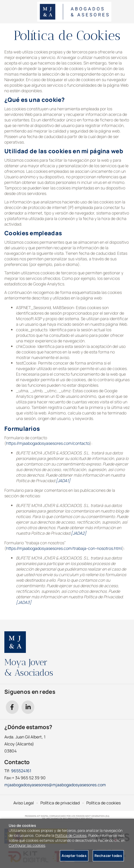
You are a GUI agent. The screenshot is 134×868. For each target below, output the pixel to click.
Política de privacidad (60, 803)
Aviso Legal (24, 803)
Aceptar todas (74, 856)
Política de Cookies (71, 835)
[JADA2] (79, 533)
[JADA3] (24, 602)
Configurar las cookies (27, 845)
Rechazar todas (108, 856)
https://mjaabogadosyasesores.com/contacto (48, 443)
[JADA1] (63, 481)
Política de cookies (103, 803)
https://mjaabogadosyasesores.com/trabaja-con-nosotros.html (64, 548)
